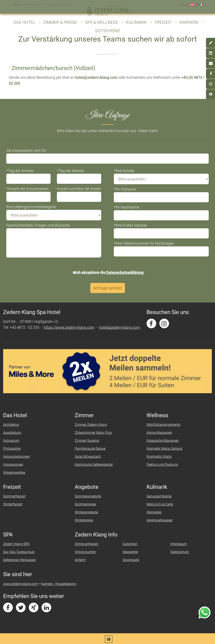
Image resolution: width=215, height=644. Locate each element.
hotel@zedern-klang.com (30, 3)
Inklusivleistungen (16, 457)
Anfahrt (80, 560)
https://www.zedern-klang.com (69, 328)
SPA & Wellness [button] (102, 21)
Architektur (11, 425)
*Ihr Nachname (126, 207)
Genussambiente (159, 496)
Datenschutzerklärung (125, 273)
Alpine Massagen (159, 433)
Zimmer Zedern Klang (91, 425)
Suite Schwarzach (88, 457)
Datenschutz (180, 552)
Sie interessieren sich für (26, 151)
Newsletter (130, 552)
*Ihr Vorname (125, 189)
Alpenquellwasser (160, 520)
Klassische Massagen (163, 441)
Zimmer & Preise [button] (60, 21)
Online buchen (85, 552)
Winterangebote (86, 512)
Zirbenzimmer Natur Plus (93, 433)
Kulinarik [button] (136, 21)
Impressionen (13, 465)
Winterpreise (84, 520)
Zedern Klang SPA (16, 544)
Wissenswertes (14, 473)
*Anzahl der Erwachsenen (27, 189)
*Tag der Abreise (70, 171)
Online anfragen (87, 544)
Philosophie (12, 449)
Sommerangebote (88, 496)
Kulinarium (11, 441)
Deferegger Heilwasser (20, 560)
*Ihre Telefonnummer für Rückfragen (144, 244)
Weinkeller (154, 512)
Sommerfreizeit (14, 496)
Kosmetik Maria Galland (164, 449)
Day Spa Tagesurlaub (19, 552)
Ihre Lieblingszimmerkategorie (31, 207)
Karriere (189, 21)
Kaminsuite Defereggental (94, 465)
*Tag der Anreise (20, 171)
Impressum (179, 544)
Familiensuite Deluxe (90, 449)
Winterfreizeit (13, 504)
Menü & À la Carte (160, 504)
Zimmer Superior (87, 441)
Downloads (131, 560)
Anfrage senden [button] (108, 288)
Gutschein (130, 544)
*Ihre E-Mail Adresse (130, 225)
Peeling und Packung (162, 465)
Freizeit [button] (163, 21)
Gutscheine (108, 29)
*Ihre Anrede (124, 171)
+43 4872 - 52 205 (58, 3)
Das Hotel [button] (24, 21)
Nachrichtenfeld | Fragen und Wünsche (38, 225)
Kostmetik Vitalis (159, 457)
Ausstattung (12, 433)
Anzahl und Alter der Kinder (79, 189)
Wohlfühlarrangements (163, 425)
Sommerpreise (85, 504)
